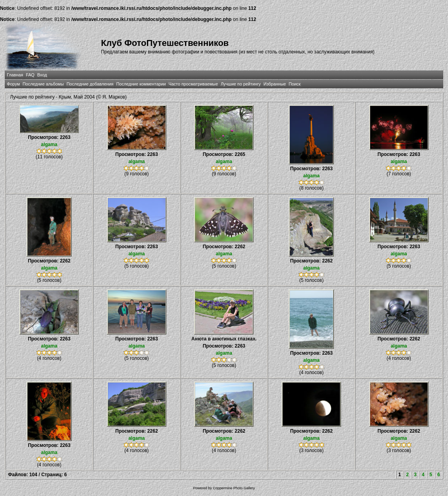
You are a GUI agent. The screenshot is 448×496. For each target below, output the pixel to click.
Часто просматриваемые (193, 84)
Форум (13, 84)
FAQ (30, 75)
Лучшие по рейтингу (241, 84)
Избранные (275, 84)
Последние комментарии (141, 84)
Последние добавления (90, 84)
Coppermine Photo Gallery (234, 488)
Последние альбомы (43, 84)
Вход (42, 75)
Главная (15, 75)
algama (49, 144)
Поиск (295, 84)
